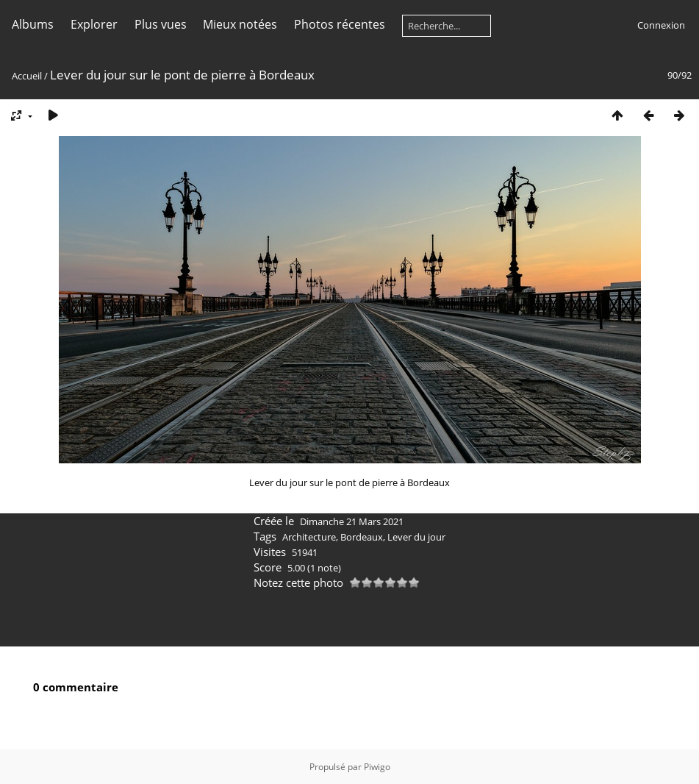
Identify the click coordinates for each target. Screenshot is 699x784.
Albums (33, 24)
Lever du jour (416, 537)
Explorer (94, 24)
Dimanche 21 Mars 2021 (352, 521)
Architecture (309, 537)
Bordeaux (362, 537)
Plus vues (161, 24)
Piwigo (377, 767)
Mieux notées (240, 24)
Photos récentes (340, 24)
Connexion (661, 25)
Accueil (27, 76)
